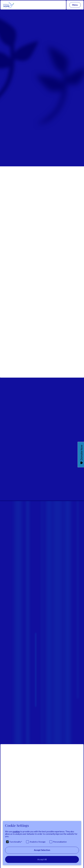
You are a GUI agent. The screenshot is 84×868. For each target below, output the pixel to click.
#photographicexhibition (25, 199)
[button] (75, 5)
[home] (8, 5)
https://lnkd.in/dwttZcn (36, 297)
